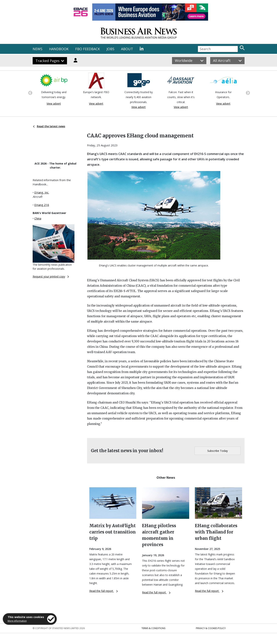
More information (17, 621)
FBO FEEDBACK (88, 49)
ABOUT (127, 49)
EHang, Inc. (42, 192)
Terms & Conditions (153, 628)
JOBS (110, 49)
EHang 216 (42, 205)
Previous (30, 93)
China (38, 218)
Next (247, 93)
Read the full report (104, 591)
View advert (54, 104)
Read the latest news (49, 126)
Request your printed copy (51, 276)
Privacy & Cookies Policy (211, 628)
